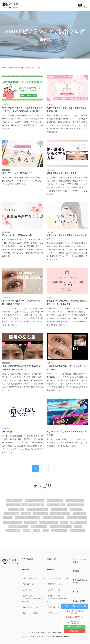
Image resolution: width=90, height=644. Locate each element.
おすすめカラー (12, 514)
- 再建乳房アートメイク (30, 584)
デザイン (8, 518)
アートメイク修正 (55, 501)
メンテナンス (31, 522)
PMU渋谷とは (27, 559)
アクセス (76, 592)
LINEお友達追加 (75, 627)
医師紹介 (76, 571)
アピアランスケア (59, 509)
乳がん (64, 522)
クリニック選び (41, 514)
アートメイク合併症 (75, 501)
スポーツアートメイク (60, 514)
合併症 (78, 526)
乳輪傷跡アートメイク (18, 526)
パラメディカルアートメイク (28, 518)
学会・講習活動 (13, 531)
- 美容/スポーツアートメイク (32, 607)
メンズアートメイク (12, 522)
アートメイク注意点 (56, 505)
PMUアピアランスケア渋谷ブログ (21, 68)
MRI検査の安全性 (14, 501)
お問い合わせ (75, 631)
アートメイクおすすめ (34, 501)
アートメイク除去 (16, 509)
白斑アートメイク (59, 531)
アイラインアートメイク (37, 509)
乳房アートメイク (78, 522)
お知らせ (26, 514)
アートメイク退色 (75, 505)
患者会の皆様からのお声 (80, 581)
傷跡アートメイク (39, 526)
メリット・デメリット (77, 518)
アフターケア (76, 509)
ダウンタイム (79, 514)
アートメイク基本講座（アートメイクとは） (25, 505)
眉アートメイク (77, 531)
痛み (46, 531)
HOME (5, 68)
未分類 (36, 531)
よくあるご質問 (79, 601)
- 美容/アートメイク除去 (30, 613)
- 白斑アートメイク (28, 590)
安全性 (26, 531)
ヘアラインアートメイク (54, 518)
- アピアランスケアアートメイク (33, 578)
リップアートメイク (49, 522)
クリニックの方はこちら (80, 561)
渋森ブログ (52, 559)
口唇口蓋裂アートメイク (61, 526)
